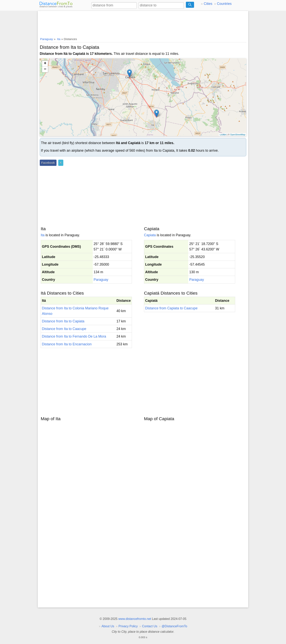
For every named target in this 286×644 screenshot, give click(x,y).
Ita (43, 235)
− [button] (45, 69)
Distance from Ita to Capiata (63, 321)
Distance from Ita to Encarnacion (67, 344)
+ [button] (45, 64)
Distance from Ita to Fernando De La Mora (74, 336)
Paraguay (101, 280)
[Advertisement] (143, 23)
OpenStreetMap (238, 135)
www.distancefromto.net (135, 619)
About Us (108, 626)
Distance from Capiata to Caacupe (171, 308)
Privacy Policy (128, 626)
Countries (224, 4)
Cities (208, 4)
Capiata (150, 235)
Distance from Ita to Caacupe (64, 329)
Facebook (48, 163)
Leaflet (223, 135)
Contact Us (150, 626)
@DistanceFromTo (174, 626)
